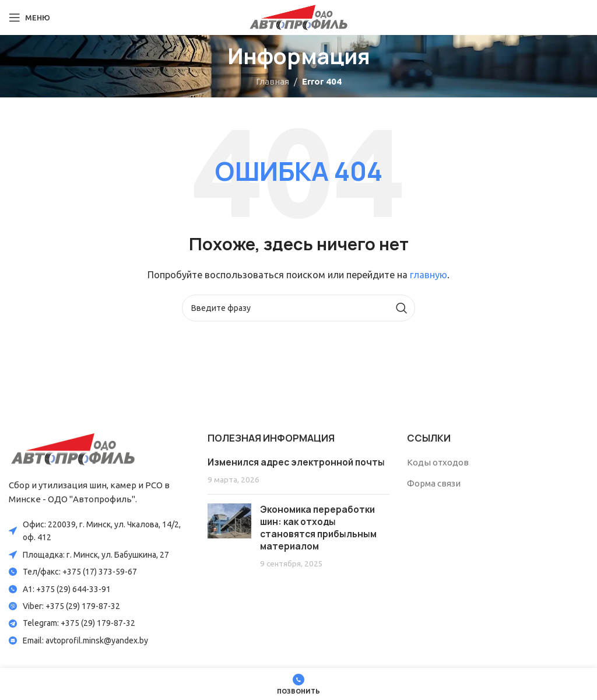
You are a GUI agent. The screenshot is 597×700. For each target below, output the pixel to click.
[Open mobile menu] (29, 17)
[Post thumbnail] (229, 536)
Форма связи (434, 483)
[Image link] (73, 448)
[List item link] (99, 572)
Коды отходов (438, 462)
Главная (273, 81)
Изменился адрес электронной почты (296, 462)
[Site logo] (298, 17)
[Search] (298, 308)
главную (429, 275)
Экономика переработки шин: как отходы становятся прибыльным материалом (318, 528)
